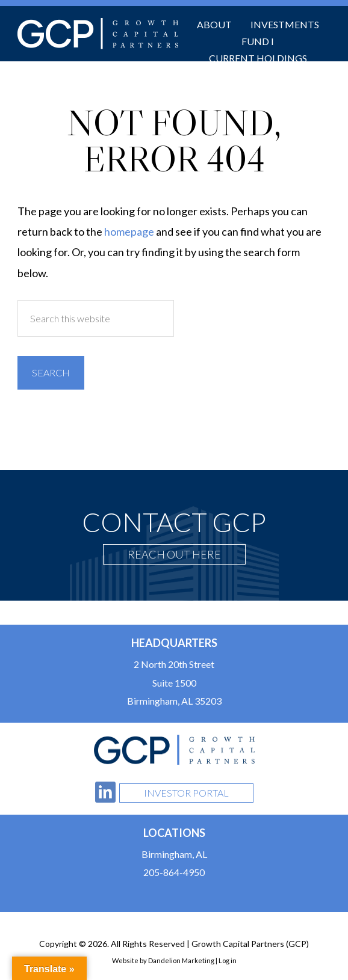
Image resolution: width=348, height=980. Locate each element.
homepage (129, 231)
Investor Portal (186, 793)
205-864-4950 (174, 872)
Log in (228, 960)
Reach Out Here (174, 554)
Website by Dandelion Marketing (163, 960)
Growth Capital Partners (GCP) (98, 34)
